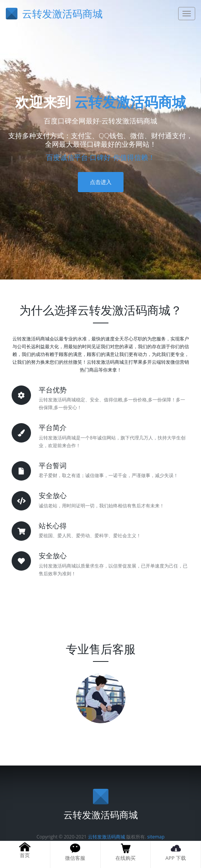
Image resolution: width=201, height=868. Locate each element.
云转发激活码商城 (130, 102)
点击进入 (101, 182)
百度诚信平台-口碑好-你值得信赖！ (101, 157)
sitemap (156, 837)
